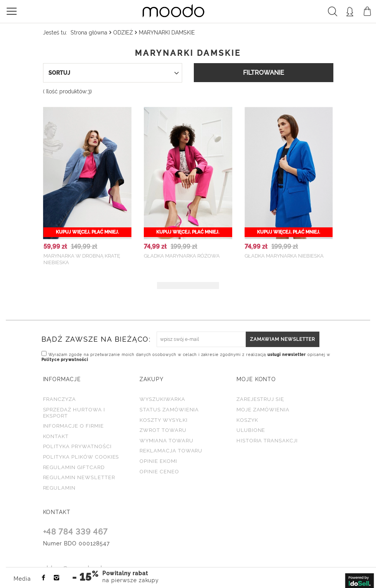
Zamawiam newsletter (283, 338)
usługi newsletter (288, 353)
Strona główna (89, 33)
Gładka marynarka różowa (182, 256)
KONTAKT (57, 511)
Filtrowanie (264, 73)
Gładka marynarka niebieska (284, 256)
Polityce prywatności (65, 358)
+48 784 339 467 (76, 531)
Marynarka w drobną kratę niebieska (82, 259)
